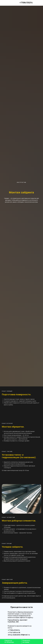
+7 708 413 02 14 (14, 630)
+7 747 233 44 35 (14, 633)
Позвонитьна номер (26, 641)
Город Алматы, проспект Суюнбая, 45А (18, 621)
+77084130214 (26, 3)
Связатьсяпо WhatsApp (9, 641)
